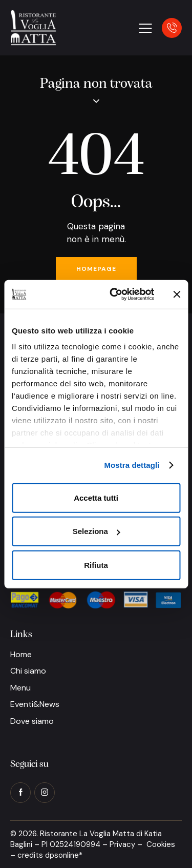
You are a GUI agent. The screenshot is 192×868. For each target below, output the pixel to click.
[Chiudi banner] (177, 294)
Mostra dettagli (132, 465)
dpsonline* (64, 855)
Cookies (161, 844)
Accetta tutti (96, 497)
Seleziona (97, 531)
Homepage (96, 269)
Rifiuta (96, 565)
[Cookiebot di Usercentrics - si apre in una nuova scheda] (114, 294)
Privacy (122, 844)
